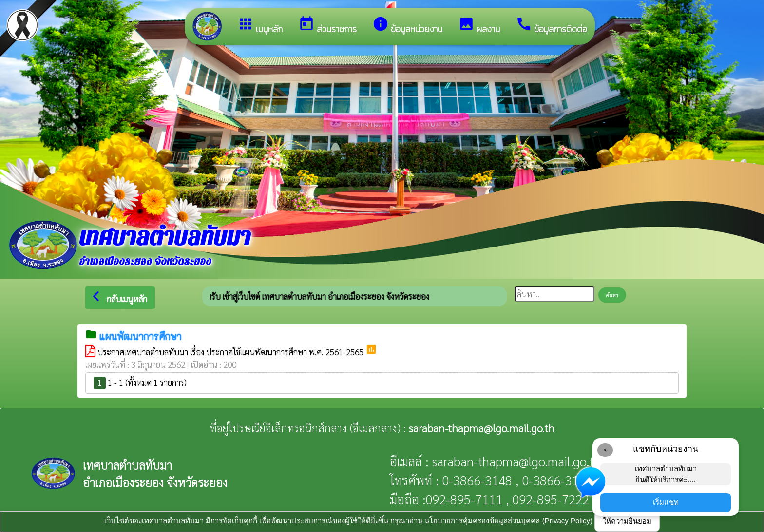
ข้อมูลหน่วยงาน (407, 26)
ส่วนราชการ (327, 26)
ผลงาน (479, 26)
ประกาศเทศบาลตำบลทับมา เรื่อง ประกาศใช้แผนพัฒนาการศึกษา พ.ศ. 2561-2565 (231, 352)
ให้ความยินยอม (627, 521)
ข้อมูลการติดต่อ (551, 26)
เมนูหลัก (260, 26)
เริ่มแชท (666, 502)
